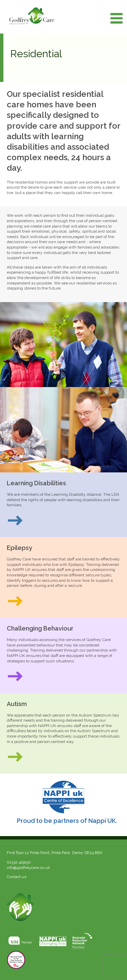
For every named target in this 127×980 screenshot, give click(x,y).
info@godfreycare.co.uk (28, 868)
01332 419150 (19, 862)
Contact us (17, 877)
